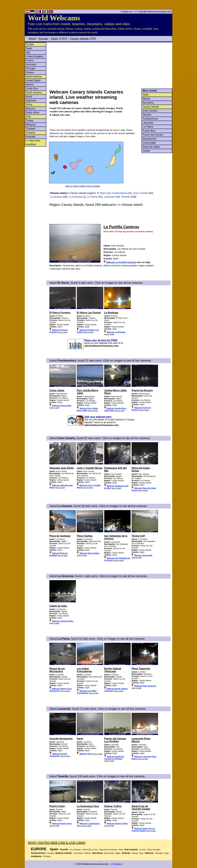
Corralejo (50, 853)
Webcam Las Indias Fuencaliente (87, 692)
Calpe (166, 853)
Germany (31, 64)
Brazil (29, 97)
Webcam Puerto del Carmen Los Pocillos (114, 758)
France (30, 60)
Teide (121, 850)
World (32, 39)
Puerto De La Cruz (90, 850)
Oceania (30, 133)
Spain (55, 39)
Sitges (118, 853)
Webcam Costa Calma (62, 406)
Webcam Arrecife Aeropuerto (58, 755)
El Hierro (102, 193)
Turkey (30, 121)
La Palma (148, 127)
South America (34, 92)
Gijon (141, 853)
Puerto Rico (149, 131)
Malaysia (31, 125)
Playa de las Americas (108, 850)
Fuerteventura (150, 119)
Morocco (31, 109)
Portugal (30, 68)
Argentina (31, 101)
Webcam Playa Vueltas (89, 553)
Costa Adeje (149, 143)
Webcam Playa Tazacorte (145, 686)
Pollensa (88, 853)
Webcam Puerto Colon (62, 824)
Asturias (126, 853)
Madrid (146, 99)
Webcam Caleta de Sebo (63, 621)
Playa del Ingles (151, 147)
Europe (43, 39)
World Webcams (54, 18)
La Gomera (56, 197)
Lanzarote (148, 123)
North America (34, 76)
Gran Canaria (150, 111)
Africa (29, 105)
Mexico (30, 84)
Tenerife (147, 115)
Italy (28, 52)
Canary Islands (79, 39)
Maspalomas (150, 139)
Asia (28, 117)
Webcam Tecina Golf (143, 555)
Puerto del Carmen (153, 135)
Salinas (135, 853)
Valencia (149, 853)
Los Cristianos (75, 850)
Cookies (117, 864)
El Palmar (47, 856)
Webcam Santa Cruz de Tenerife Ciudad (143, 830)
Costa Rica (32, 88)
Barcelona (148, 103)
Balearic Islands (64, 853)
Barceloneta (109, 853)
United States (33, 80)
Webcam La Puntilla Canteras (121, 262)
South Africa (32, 113)
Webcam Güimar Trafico (117, 824)
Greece (30, 72)
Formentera (78, 853)
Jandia (146, 151)
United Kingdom (35, 56)
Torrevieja (159, 853)
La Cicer (143, 850)
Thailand (31, 129)
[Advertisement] (111, 65)
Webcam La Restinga (116, 332)
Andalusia (36, 856)
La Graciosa (75, 197)
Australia (31, 137)
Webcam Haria (86, 754)
